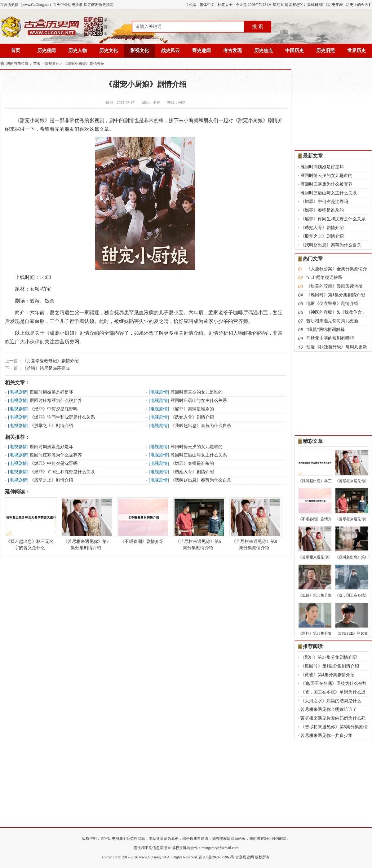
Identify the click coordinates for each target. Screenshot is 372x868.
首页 (15, 51)
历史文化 (108, 51)
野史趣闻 (201, 51)
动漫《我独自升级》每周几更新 (337, 347)
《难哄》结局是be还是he (46, 368)
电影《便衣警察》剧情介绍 (332, 304)
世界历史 (356, 51)
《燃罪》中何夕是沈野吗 (54, 409)
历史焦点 (263, 51)
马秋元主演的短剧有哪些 (330, 338)
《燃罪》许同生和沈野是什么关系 (62, 417)
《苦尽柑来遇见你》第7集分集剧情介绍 (86, 524)
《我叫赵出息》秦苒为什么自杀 (201, 426)
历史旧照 (325, 51)
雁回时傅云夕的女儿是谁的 (197, 392)
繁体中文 (207, 5)
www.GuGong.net (153, 857)
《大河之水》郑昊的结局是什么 (331, 701)
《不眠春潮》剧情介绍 (142, 521)
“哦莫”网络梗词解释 (325, 330)
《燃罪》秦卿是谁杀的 (192, 409)
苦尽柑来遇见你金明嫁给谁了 (329, 709)
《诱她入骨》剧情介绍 (192, 417)
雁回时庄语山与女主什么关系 (199, 401)
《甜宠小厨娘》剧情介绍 (84, 64)
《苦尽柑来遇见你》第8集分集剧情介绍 (254, 524)
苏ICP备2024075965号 (217, 857)
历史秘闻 (46, 51)
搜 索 (258, 26)
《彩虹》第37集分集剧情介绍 (329, 657)
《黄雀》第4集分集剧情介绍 (328, 675)
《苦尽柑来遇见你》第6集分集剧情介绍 (198, 524)
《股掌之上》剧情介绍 (51, 426)
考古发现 (232, 51)
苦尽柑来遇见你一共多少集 (326, 736)
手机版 (191, 5)
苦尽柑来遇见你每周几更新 (332, 321)
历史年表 (335, 5)
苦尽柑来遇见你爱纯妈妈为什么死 (333, 718)
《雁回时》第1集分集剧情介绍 (336, 295)
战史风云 (170, 51)
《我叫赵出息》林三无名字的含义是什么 (30, 524)
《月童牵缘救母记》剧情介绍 (51, 361)
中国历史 (294, 51)
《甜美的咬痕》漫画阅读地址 (334, 286)
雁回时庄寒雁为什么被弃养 (56, 401)
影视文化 (139, 51)
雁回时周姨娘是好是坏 (51, 392)
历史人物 (77, 51)
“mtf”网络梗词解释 (324, 278)
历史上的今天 (357, 5)
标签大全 (225, 5)
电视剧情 (18, 392)
